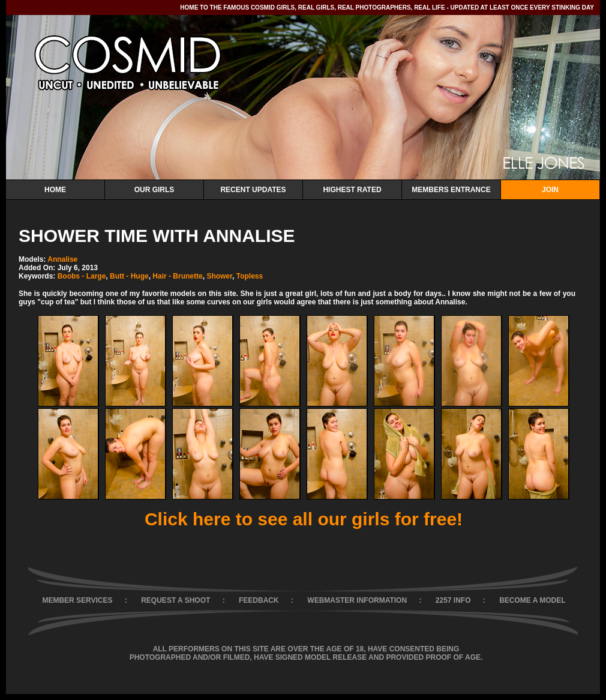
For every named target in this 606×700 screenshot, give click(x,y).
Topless (250, 276)
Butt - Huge (129, 276)
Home (55, 190)
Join (550, 190)
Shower (219, 276)
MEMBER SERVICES (77, 600)
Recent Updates (253, 190)
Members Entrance (451, 190)
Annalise (62, 259)
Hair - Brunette (177, 276)
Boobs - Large (82, 276)
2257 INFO (453, 600)
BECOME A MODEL (532, 600)
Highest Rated (352, 190)
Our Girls (154, 190)
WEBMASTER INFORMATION (357, 600)
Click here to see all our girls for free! (304, 519)
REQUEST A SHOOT (175, 600)
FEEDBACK (259, 600)
